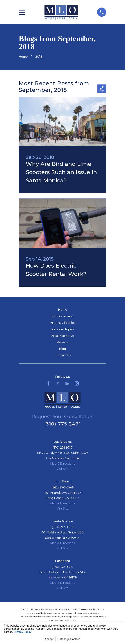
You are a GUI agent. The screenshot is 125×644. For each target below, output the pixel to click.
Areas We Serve (63, 336)
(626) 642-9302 (63, 567)
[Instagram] (77, 383)
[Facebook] (48, 383)
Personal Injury (63, 329)
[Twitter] (58, 383)
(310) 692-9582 (63, 527)
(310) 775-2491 (63, 424)
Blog (63, 349)
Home (63, 310)
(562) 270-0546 (63, 487)
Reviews (63, 342)
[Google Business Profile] (67, 383)
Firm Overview (63, 316)
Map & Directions (63, 464)
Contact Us (63, 355)
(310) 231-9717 (63, 448)
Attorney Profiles (63, 323)
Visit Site (63, 469)
